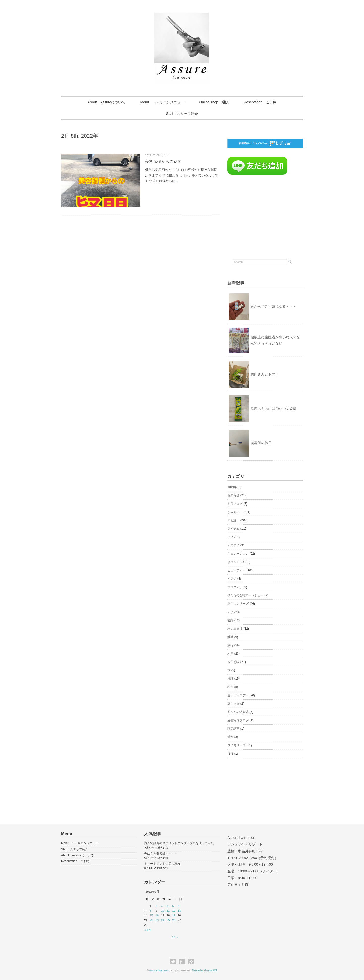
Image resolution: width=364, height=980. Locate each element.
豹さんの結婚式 (238, 712)
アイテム (233, 529)
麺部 (230, 737)
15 (151, 915)
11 (168, 911)
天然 (230, 612)
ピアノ (232, 579)
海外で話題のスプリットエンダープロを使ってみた (179, 843)
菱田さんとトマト (265, 374)
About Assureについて (106, 102)
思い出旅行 (235, 629)
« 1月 (148, 930)
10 (163, 911)
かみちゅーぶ (236, 512)
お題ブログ (235, 504)
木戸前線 (233, 662)
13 (179, 911)
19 (174, 915)
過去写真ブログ (238, 720)
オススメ (233, 545)
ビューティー (236, 570)
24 (163, 920)
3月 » (175, 937)
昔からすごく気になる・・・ (274, 306)
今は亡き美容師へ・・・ (161, 854)
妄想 (230, 620)
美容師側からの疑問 (163, 161)
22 (151, 920)
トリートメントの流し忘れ (162, 864)
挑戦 (230, 637)
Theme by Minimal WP (205, 971)
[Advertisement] (265, 216)
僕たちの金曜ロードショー (246, 595)
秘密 (230, 687)
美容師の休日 (261, 443)
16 (157, 915)
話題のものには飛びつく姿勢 (274, 409)
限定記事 (233, 729)
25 (168, 920)
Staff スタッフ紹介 (182, 114)
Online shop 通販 (214, 102)
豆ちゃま (233, 704)
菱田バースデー (238, 695)
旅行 (230, 645)
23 (157, 920)
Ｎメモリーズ (236, 745)
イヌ (230, 537)
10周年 (232, 487)
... (177, 181)
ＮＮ (230, 754)
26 (174, 920)
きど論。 (233, 520)
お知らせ (233, 495)
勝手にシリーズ (238, 604)
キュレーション (238, 554)
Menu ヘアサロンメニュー (162, 102)
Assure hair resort (159, 971)
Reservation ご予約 (261, 102)
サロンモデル (236, 562)
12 (174, 911)
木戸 (230, 654)
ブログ (232, 587)
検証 (230, 679)
